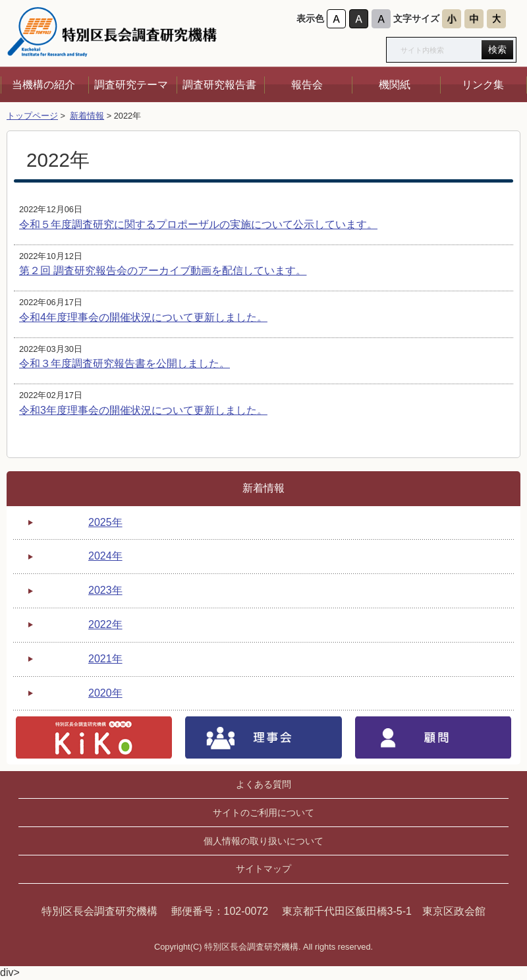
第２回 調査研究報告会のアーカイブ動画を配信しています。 (163, 271)
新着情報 (87, 116)
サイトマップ (263, 869)
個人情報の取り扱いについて (263, 841)
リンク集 (483, 85)
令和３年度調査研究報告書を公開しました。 (125, 363)
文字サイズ (416, 19)
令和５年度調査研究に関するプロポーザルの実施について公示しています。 (198, 224)
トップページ (32, 116)
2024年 (105, 556)
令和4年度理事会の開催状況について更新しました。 (143, 317)
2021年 (105, 659)
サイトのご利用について (263, 813)
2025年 (105, 522)
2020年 (105, 693)
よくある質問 (263, 784)
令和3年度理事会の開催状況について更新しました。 (143, 410)
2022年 (105, 624)
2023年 (105, 590)
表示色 (310, 19)
